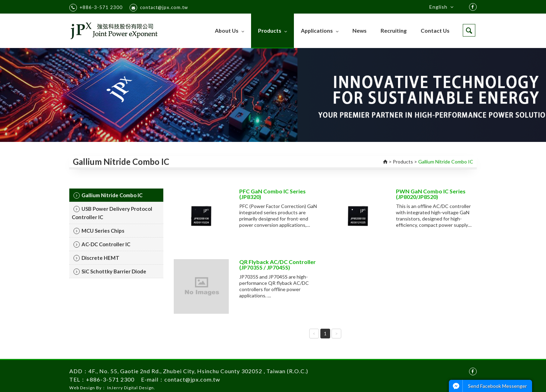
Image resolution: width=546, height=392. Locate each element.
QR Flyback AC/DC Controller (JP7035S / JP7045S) (278, 265)
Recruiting (394, 30)
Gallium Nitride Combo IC (108, 195)
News (360, 30)
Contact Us (435, 30)
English (442, 7)
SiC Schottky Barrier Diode (110, 271)
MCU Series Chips (99, 231)
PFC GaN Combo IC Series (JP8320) (272, 194)
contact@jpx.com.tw (159, 8)
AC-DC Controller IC (102, 244)
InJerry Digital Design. (131, 388)
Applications (320, 30)
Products (272, 30)
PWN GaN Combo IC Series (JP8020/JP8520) (431, 194)
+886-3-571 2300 (96, 8)
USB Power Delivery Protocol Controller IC (112, 213)
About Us (229, 30)
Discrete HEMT (96, 258)
